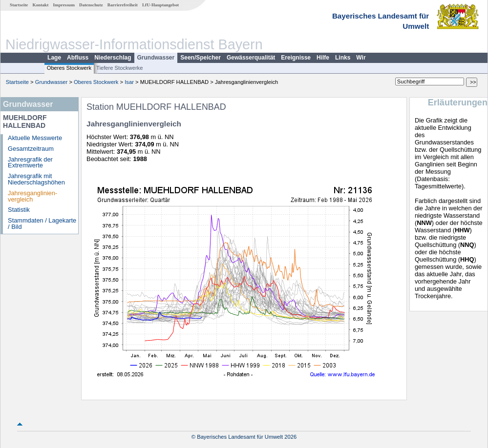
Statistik (19, 210)
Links (343, 58)
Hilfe (323, 58)
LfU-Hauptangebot (160, 5)
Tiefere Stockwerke (119, 68)
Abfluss (78, 58)
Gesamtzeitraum (31, 149)
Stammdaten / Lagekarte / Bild (42, 224)
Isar (129, 82)
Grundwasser (156, 58)
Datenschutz (91, 5)
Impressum (64, 5)
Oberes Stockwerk (69, 68)
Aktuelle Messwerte (35, 138)
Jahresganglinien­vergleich (32, 196)
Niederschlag (113, 58)
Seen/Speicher (201, 58)
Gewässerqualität (251, 58)
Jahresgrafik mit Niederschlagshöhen (36, 179)
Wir (361, 58)
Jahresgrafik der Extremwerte (30, 163)
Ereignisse (296, 58)
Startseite (19, 5)
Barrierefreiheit (123, 5)
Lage (54, 58)
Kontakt (41, 5)
